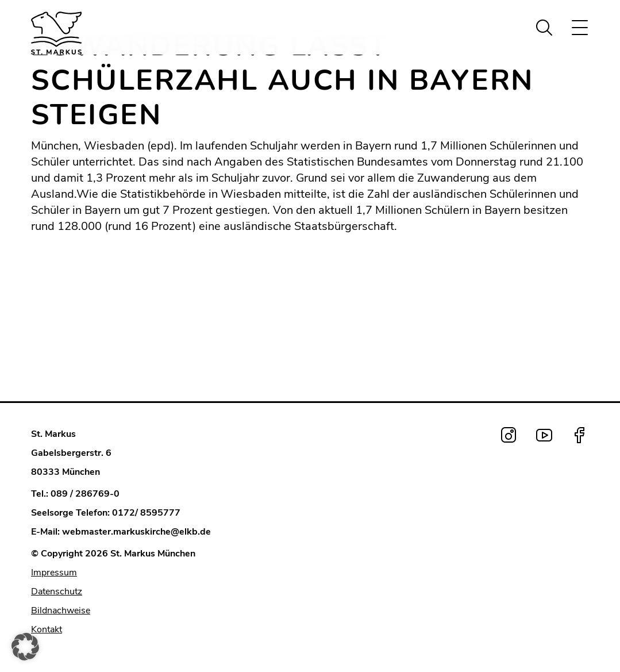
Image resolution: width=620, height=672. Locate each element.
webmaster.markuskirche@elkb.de (136, 532)
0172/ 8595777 (146, 513)
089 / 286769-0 (85, 494)
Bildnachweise (61, 610)
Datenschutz (57, 592)
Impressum (54, 573)
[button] (25, 647)
